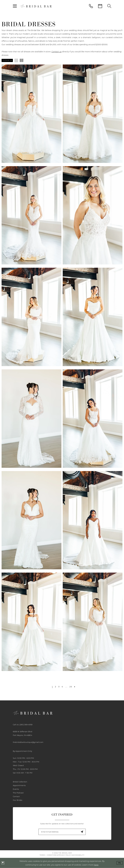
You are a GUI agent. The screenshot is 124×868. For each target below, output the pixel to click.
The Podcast (18, 793)
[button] (15, 6)
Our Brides (18, 800)
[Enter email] (62, 832)
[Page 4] (62, 687)
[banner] (36, 6)
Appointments (19, 785)
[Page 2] (56, 687)
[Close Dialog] (3, 863)
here (96, 865)
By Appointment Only (23, 751)
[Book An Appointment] (100, 6)
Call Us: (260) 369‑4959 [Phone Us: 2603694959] (23, 725)
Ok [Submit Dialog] (120, 863)
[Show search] (109, 6)
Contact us (56, 52)
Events (16, 789)
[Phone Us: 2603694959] (91, 6)
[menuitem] (15, 6)
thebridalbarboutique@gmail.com (28, 742)
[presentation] (31, 114)
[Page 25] (71, 687)
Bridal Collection (20, 782)
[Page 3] (59, 687)
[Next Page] (75, 687)
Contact (16, 796)
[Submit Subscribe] (82, 832)
